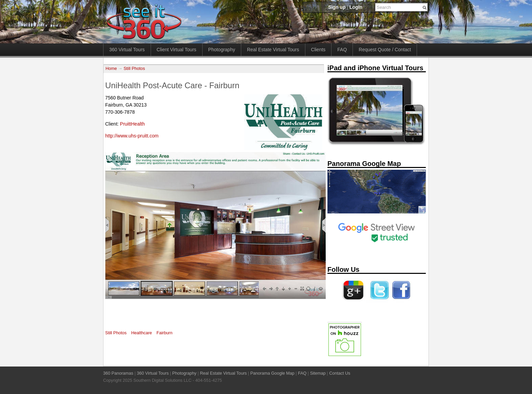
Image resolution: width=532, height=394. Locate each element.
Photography (222, 50)
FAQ (342, 50)
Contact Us (340, 373)
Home (111, 69)
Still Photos (134, 69)
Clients (318, 50)
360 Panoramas (118, 373)
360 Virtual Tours (127, 50)
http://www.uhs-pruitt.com (132, 136)
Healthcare (142, 333)
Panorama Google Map (272, 373)
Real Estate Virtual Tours (273, 50)
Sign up (337, 7)
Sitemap (318, 373)
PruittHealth (132, 124)
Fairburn (164, 333)
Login (356, 7)
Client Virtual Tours (177, 50)
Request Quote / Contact (385, 50)
